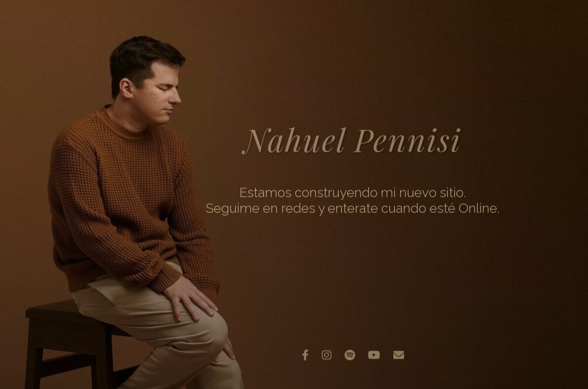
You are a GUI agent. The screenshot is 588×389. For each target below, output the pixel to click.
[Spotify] (350, 354)
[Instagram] (327, 354)
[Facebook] (305, 354)
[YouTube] (374, 354)
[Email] (399, 354)
